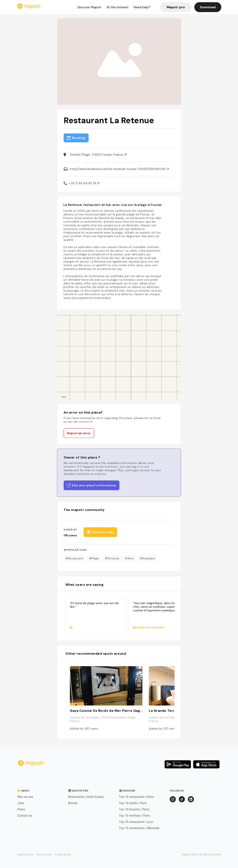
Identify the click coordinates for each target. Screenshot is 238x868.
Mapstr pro (176, 7)
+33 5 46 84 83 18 (84, 183)
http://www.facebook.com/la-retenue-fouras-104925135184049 (119, 169)
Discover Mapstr (90, 7)
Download (208, 7)
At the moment (117, 7)
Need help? (142, 7)
